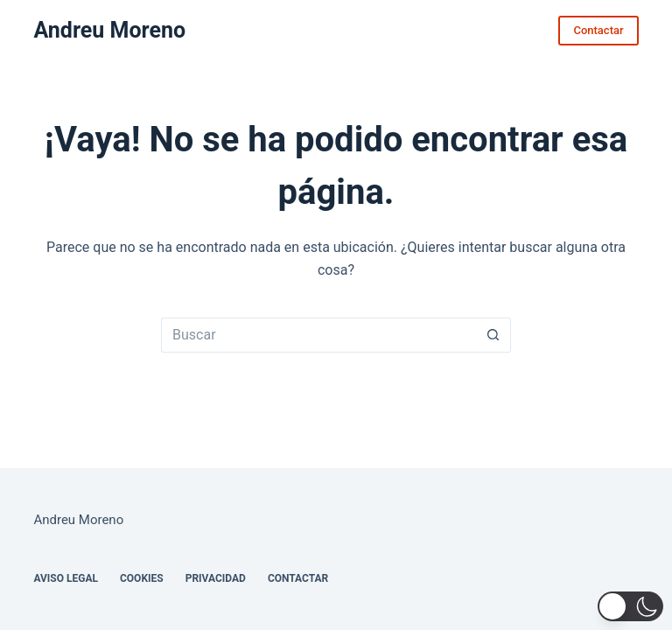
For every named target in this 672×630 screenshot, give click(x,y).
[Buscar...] (318, 335)
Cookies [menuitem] (142, 578)
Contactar (598, 30)
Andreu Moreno (109, 30)
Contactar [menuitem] (298, 578)
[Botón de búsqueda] (493, 335)
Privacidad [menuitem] (216, 578)
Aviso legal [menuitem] (66, 578)
